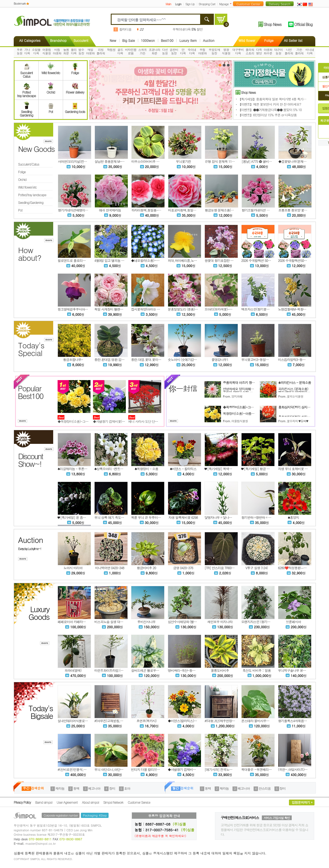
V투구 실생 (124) (256, 568)
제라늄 (60, 788)
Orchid (51, 90)
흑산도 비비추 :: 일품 (256, 670)
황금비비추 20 (146, 568)
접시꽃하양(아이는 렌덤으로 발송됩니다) (158, 309)
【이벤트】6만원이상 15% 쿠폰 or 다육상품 (267, 115)
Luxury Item (188, 40)
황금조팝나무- (73, 359)
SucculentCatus (26, 73)
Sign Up (190, 4)
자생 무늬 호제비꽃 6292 (295, 469)
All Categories (30, 40)
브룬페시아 (293, 622)
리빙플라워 (101, 51)
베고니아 (94, 788)
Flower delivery (75, 90)
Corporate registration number (61, 815)
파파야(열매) (73, 670)
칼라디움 (125, 29)
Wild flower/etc (51, 71)
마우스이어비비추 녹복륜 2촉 (151, 161)
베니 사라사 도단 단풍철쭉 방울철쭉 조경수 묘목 (161, 421)
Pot (51, 110)
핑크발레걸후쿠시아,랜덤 (75, 309)
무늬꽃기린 (184, 161)
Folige (269, 40)
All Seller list (293, 40)
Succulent (81, 40)
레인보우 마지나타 (220, 622)
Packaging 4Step (95, 815)
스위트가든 (142, 51)
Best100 (167, 40)
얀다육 (183, 51)
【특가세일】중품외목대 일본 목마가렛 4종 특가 (275, 99)
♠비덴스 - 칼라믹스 (183, 469)
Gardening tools (75, 110)
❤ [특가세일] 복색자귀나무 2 (224, 469)
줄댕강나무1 (220, 359)
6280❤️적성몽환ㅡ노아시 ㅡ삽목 (300, 568)
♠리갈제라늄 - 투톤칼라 (74, 469)
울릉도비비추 (220, 670)
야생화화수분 (268, 51)
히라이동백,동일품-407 (147, 210)
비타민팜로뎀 (131, 51)
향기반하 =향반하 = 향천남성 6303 (264, 517)
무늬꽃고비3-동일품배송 (258, 359)
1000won (148, 40)
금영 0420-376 (183, 568)
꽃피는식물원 (295, 396)
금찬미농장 (174, 51)
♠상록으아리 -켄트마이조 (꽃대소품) (119, 469)
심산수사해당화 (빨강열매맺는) (189, 622)
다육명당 (259, 51)
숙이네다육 (192, 51)
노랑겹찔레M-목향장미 (294, 309)
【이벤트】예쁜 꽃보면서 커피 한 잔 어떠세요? (270, 104)
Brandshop (58, 40)
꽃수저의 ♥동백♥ (297, 421)
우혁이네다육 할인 (188, 29)
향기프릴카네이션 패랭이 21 (261, 210)
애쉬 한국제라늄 (110, 210)
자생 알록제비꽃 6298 (183, 517)
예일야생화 (90, 51)
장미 (112, 788)
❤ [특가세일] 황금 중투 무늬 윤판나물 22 (269, 469)
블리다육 (74, 51)
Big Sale (129, 40)
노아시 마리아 (73, 568)
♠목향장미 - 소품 (146, 469)
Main (168, 4)
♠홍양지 (293, 517)
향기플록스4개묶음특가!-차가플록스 (303, 721)
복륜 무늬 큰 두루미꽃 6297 (150, 517)
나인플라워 (289, 51)
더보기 (232, 4)
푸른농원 (20, 51)
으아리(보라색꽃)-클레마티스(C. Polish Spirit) (235, 309)
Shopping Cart (207, 4)
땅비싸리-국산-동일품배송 (186, 670)
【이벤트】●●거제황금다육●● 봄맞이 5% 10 (270, 110)
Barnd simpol (44, 802)
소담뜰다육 (36, 51)
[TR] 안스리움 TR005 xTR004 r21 (227, 568)
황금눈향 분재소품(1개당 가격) (226, 210)
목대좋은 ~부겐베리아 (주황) (261, 769)
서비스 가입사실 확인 (277, 818)
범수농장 (81, 51)
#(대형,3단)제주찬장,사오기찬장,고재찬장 (233, 721)
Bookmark (20, 3)
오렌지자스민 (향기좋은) (258, 622)
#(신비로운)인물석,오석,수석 (77, 769)
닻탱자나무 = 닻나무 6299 (222, 517)
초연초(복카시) (147, 721)
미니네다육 (310, 51)
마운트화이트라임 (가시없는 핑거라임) (120, 670)
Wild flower (247, 40)
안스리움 (265, 788)
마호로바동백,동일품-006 (185, 210)
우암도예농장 (214, 51)
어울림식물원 (46, 51)
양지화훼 (237, 396)
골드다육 (120, 51)
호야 (127, 788)
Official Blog (303, 24)
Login (178, 4)
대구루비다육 (238, 51)
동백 (76, 788)
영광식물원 (226, 51)
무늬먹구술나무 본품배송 (295, 670)
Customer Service (139, 802)
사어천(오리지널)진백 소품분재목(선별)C (85, 161)
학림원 (111, 50)
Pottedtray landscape (27, 92)
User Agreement (67, 802)
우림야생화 (202, 51)
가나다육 (27, 51)
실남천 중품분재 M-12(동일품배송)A (119, 161)
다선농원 (165, 51)
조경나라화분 (155, 51)
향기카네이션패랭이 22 (73, 210)
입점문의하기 (301, 802)
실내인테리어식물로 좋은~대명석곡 (82, 721)
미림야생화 (57, 51)
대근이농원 (278, 51)
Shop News (273, 24)
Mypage (224, 4)
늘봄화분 (66, 51)
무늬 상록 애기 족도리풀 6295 (114, 517)
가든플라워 (299, 51)
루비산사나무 (146, 622)
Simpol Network (113, 802)
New (113, 40)
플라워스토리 (250, 51)
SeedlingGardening (26, 112)
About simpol (90, 802)
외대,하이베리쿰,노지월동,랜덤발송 (192, 260)
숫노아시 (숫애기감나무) (184, 359)
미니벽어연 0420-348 (110, 568)
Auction (209, 40)
